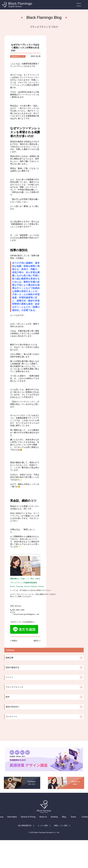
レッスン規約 (43, 832)
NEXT (36, 647)
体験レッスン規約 (61, 832)
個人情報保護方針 (25, 832)
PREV (14, 647)
